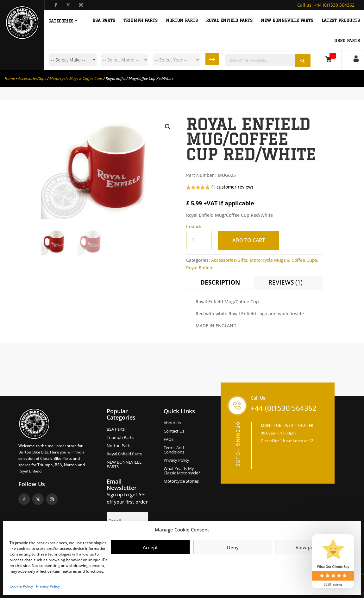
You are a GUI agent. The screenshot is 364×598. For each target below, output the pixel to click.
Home (10, 78)
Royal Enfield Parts (124, 454)
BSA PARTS (104, 20)
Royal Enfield (200, 268)
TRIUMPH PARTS (141, 20)
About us (172, 423)
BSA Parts (116, 429)
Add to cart (250, 240)
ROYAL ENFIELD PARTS (229, 20)
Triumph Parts (120, 438)
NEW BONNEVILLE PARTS (287, 20)
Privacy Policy (48, 586)
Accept (150, 547)
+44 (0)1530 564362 (326, 5)
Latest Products (341, 20)
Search (213, 60)
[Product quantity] (199, 240)
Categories (61, 21)
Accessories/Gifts (32, 78)
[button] (168, 127)
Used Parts (347, 41)
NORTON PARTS (182, 20)
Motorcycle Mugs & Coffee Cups (76, 78)
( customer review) (232, 187)
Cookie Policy (21, 586)
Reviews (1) (286, 282)
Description (220, 282)
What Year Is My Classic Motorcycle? (182, 471)
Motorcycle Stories (181, 481)
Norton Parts (119, 446)
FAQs (169, 440)
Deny (233, 547)
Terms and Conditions (174, 450)
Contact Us (174, 431)
